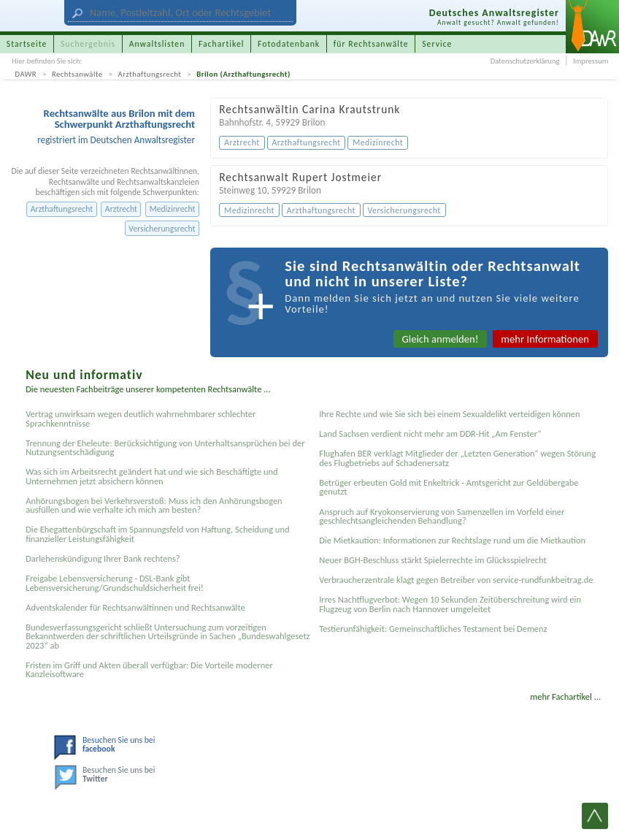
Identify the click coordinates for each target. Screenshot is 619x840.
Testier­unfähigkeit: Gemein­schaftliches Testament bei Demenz (433, 629)
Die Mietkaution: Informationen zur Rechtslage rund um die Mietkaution (452, 540)
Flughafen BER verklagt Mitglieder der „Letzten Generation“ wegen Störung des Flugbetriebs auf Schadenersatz (457, 458)
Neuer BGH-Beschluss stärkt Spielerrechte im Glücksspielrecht (433, 560)
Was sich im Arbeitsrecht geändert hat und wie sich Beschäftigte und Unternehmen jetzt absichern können (151, 476)
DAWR (26, 74)
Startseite (27, 44)
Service (437, 44)
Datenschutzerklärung (525, 61)
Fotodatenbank (289, 44)
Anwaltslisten (157, 44)
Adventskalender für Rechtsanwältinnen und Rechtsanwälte (135, 607)
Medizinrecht (173, 209)
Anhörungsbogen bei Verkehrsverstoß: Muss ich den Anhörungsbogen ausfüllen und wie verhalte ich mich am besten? (154, 505)
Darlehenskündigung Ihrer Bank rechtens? (103, 558)
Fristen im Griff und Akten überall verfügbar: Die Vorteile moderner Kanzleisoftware (149, 669)
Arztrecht (121, 209)
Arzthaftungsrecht (150, 74)
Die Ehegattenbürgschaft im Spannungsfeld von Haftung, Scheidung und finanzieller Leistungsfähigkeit (157, 534)
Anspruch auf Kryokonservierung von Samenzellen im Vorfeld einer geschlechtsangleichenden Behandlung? (442, 516)
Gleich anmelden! (441, 339)
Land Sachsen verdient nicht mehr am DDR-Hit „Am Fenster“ (430, 434)
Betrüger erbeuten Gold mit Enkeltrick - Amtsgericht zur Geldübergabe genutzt (449, 487)
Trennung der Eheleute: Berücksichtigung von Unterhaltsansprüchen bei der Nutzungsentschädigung (165, 447)
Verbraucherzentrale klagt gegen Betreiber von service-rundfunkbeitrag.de (456, 580)
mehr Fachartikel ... (565, 696)
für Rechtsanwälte (371, 44)
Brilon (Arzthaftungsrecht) (243, 74)
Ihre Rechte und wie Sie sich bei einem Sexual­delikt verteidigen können (449, 414)
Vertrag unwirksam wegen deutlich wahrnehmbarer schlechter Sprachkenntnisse (141, 418)
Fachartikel (222, 44)
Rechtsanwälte (77, 74)
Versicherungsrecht (162, 229)
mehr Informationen (545, 339)
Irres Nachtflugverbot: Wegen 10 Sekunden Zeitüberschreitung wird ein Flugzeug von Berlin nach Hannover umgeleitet (450, 604)
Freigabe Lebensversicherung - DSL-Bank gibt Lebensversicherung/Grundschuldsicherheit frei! (115, 583)
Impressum (591, 61)
